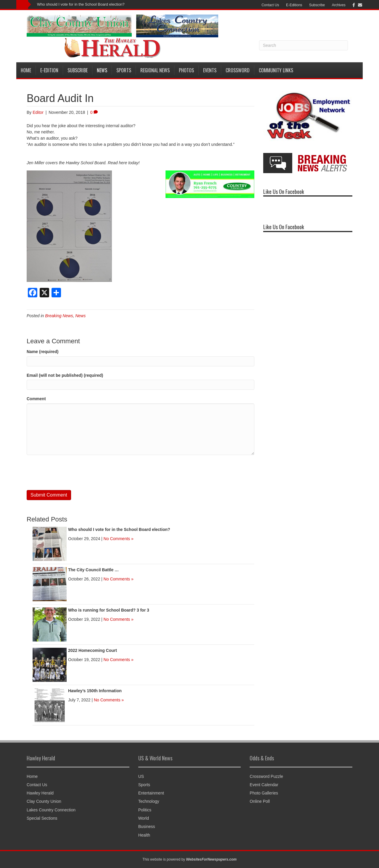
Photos (186, 70)
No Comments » (119, 539)
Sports (124, 70)
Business (147, 826)
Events (210, 70)
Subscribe (317, 5)
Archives (339, 5)
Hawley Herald (40, 793)
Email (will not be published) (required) (65, 375)
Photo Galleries (264, 793)
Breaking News (59, 316)
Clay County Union (44, 801)
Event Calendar (264, 785)
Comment (36, 399)
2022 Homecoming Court (93, 650)
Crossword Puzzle (266, 776)
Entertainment (151, 793)
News (102, 70)
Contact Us (270, 5)
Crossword (238, 70)
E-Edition (49, 70)
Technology (149, 801)
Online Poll (260, 801)
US (141, 776)
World (144, 818)
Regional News (155, 70)
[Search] (303, 45)
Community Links (276, 70)
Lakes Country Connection (51, 810)
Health (144, 835)
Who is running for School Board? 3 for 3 (109, 610)
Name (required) (42, 352)
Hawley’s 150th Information (95, 691)
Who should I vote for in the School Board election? (81, 4)
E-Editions (294, 5)
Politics (145, 810)
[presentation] (72, 473)
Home (26, 70)
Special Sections (42, 818)
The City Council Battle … (93, 570)
